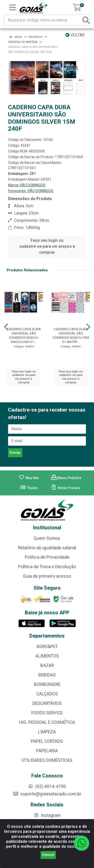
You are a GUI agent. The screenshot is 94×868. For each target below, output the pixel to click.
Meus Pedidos (66, 478)
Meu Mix (29, 478)
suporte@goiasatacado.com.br (47, 794)
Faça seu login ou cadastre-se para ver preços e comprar (47, 246)
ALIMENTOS (47, 656)
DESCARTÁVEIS (47, 703)
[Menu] (13, 7)
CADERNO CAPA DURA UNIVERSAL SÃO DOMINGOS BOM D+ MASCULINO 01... (24, 335)
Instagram (47, 815)
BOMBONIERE (47, 684)
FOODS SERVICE (47, 713)
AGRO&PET (47, 647)
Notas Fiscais (66, 488)
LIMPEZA (47, 732)
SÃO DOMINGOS (32, 185)
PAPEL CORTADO (47, 741)
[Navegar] (6, 327)
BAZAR (47, 665)
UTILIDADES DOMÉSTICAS (47, 760)
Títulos (29, 488)
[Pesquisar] (86, 20)
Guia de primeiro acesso (47, 576)
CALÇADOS (47, 694)
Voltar (75, 35)
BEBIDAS (47, 675)
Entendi (48, 855)
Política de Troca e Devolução (47, 567)
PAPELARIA (47, 751)
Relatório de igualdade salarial (47, 548)
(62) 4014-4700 (47, 786)
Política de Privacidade (47, 557)
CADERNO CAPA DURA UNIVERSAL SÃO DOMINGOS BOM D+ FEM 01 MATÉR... (71, 335)
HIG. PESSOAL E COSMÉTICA (47, 722)
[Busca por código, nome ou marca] (43, 20)
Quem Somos (47, 538)
